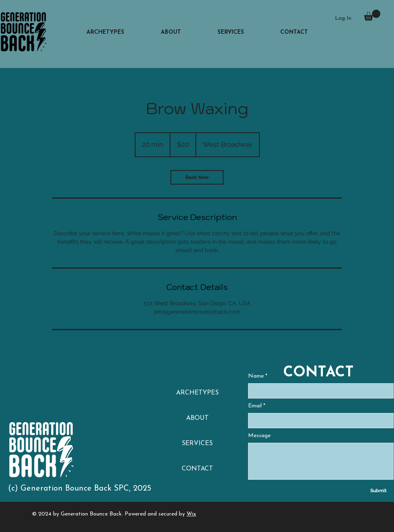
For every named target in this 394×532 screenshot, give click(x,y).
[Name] (318, 391)
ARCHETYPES (197, 393)
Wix (191, 514)
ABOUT (197, 418)
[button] (372, 15)
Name (258, 376)
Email (257, 406)
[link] (197, 177)
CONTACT (197, 469)
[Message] (321, 461)
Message (259, 436)
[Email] (318, 421)
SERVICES (197, 444)
